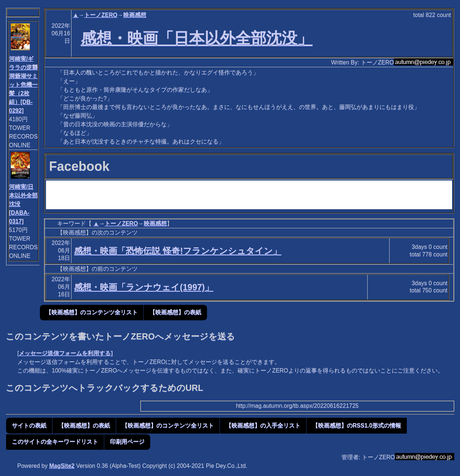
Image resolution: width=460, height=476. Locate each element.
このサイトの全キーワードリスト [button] (55, 442)
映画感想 (135, 15)
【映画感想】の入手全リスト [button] (263, 425)
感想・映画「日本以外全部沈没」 (197, 38)
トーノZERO (101, 15)
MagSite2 (62, 466)
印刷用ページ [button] (127, 442)
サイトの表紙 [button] (29, 425)
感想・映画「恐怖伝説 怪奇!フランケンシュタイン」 (178, 251)
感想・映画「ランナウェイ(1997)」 (144, 287)
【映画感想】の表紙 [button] (175, 312)
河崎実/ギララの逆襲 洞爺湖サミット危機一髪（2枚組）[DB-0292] (23, 85)
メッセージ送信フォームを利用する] (66, 353)
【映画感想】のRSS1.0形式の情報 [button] (357, 425)
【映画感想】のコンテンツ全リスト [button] (92, 312)
